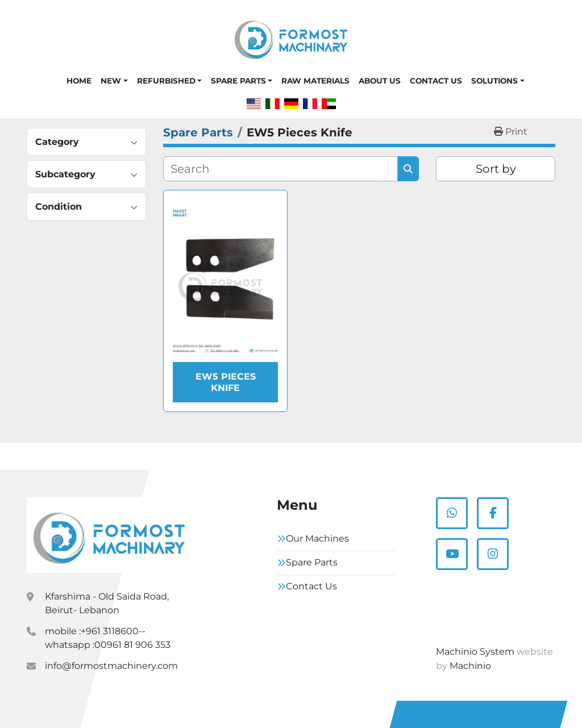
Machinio (470, 666)
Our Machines (317, 538)
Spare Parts (238, 81)
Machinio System (475, 652)
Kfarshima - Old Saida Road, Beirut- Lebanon (107, 603)
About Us (380, 81)
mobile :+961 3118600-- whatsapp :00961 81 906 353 (108, 638)
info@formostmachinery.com (111, 666)
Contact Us (436, 81)
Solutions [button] (494, 81)
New (111, 81)
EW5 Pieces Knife (226, 382)
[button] (114, 81)
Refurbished (166, 81)
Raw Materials (315, 81)
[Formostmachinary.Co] (109, 535)
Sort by (496, 169)
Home (79, 81)
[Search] (280, 169)
